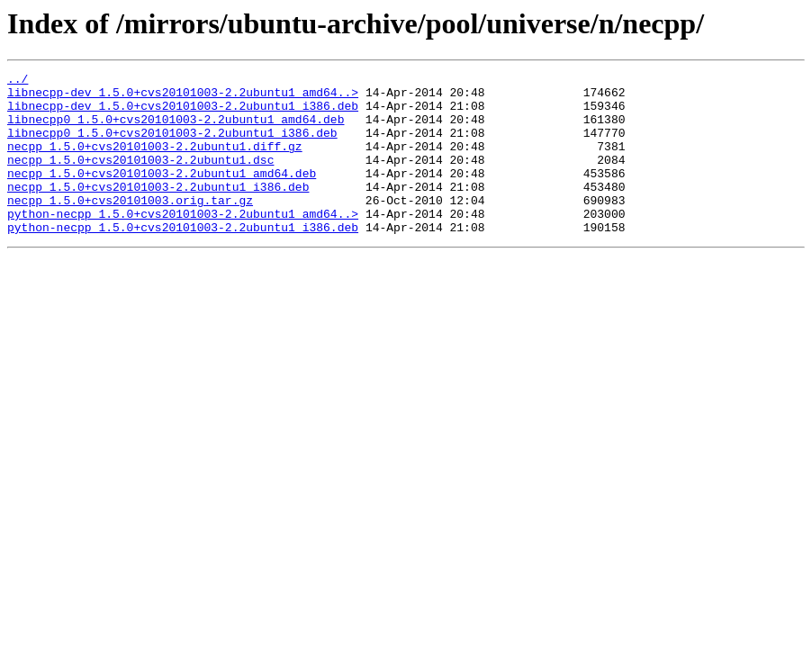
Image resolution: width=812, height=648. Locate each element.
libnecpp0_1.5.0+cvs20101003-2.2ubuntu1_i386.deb (172, 146)
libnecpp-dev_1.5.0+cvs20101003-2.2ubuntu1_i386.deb (183, 113)
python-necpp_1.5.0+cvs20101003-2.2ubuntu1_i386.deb (183, 259)
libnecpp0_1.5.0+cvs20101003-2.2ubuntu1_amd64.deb (176, 130)
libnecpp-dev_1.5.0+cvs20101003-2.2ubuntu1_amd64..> (183, 97)
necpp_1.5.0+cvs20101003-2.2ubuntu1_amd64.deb (162, 194)
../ (18, 81)
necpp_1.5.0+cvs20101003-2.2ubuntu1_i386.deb (158, 211)
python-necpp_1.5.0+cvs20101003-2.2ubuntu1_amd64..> (183, 243)
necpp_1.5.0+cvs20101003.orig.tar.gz (130, 227)
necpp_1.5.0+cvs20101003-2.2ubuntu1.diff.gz (155, 162)
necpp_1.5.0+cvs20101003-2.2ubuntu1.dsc (140, 178)
